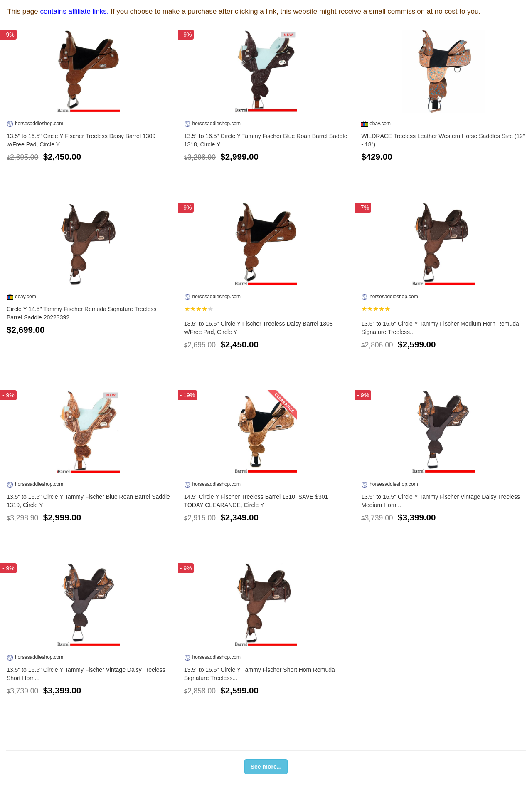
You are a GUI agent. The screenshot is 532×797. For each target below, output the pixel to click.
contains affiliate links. (74, 11)
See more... (266, 767)
